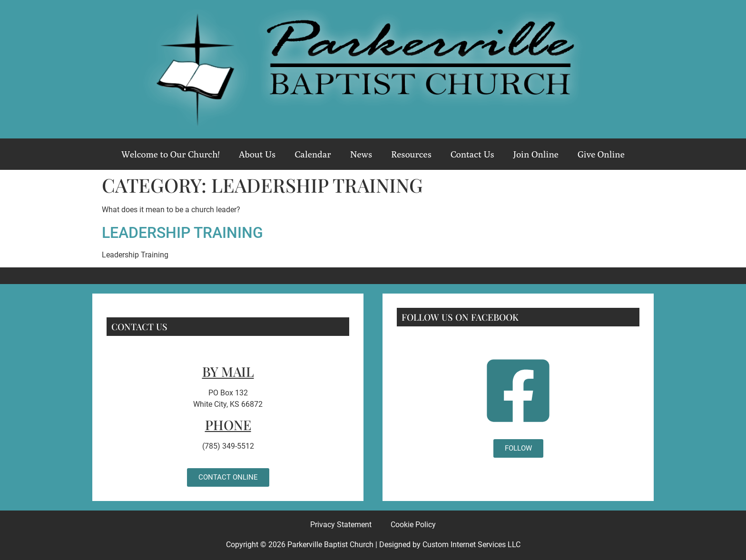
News (361, 154)
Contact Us (472, 154)
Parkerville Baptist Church (330, 545)
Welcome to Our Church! (171, 154)
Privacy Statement (341, 525)
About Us (257, 154)
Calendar (313, 154)
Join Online (536, 154)
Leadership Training (182, 233)
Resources (411, 154)
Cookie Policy (413, 525)
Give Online (601, 154)
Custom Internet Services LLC (471, 545)
